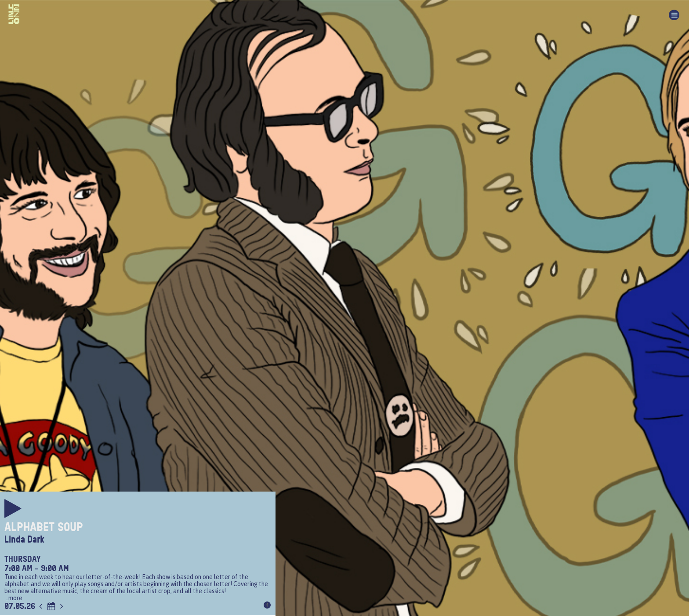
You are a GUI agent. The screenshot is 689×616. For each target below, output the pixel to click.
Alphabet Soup (44, 527)
